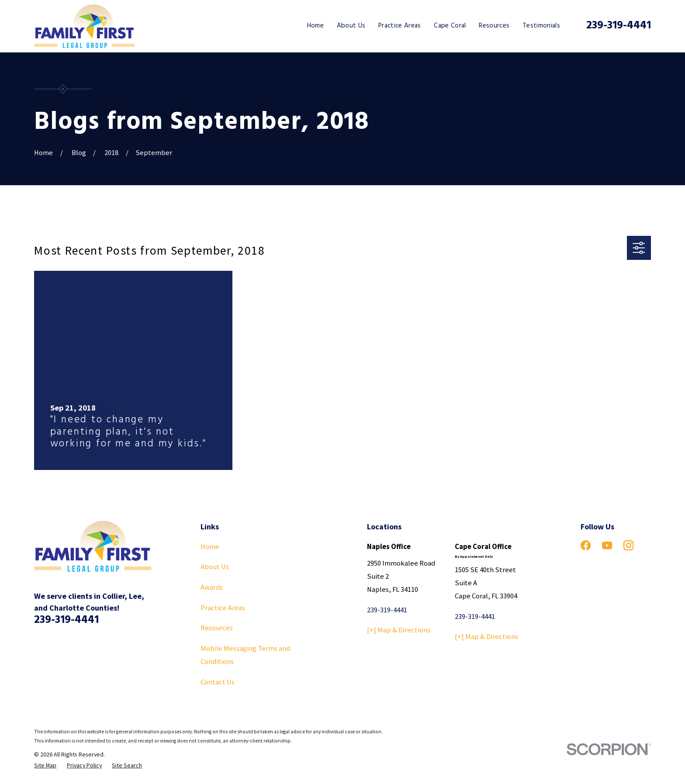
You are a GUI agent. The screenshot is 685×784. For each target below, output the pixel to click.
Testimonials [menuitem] (541, 26)
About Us (215, 567)
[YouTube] (607, 545)
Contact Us (218, 682)
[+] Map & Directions (399, 630)
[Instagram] (628, 545)
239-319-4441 (619, 26)
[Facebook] (586, 545)
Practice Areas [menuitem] (400, 26)
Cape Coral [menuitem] (450, 26)
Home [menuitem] (315, 26)
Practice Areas (223, 608)
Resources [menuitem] (494, 26)
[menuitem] (45, 765)
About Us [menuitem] (351, 26)
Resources (217, 628)
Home (210, 547)
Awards (212, 587)
